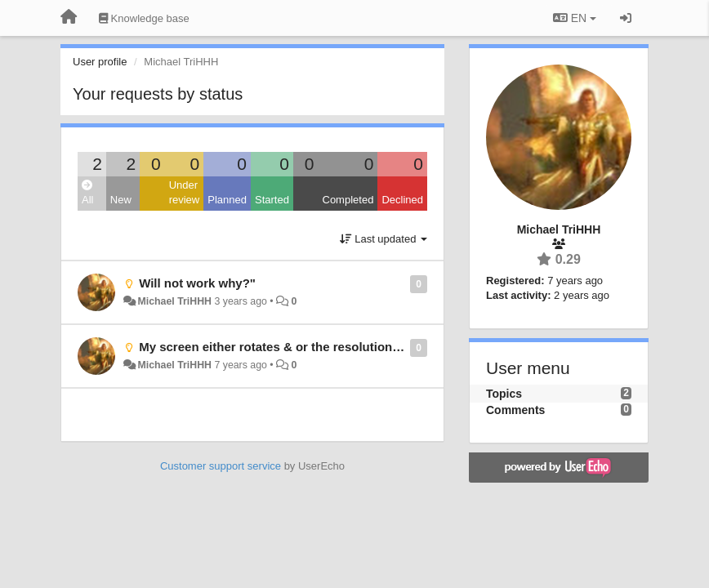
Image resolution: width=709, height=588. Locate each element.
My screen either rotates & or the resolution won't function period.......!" (346, 347)
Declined (402, 200)
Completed (348, 200)
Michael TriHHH (174, 301)
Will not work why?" (197, 283)
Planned (227, 200)
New (121, 200)
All (87, 193)
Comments (515, 410)
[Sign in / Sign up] (626, 18)
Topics (504, 394)
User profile (100, 62)
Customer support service (221, 466)
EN (575, 18)
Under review (185, 193)
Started (272, 200)
